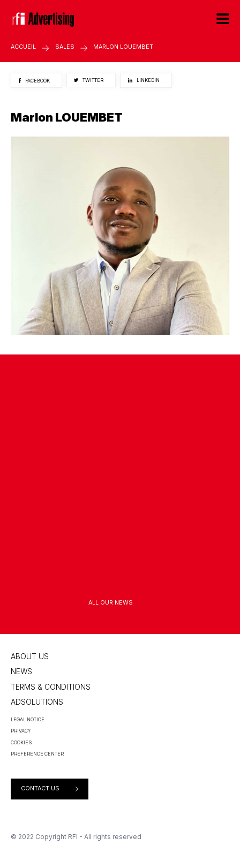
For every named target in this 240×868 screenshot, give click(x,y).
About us (30, 656)
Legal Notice (28, 719)
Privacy (21, 731)
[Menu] (223, 18)
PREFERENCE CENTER (37, 754)
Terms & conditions (51, 687)
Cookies (21, 742)
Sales (65, 47)
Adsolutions (37, 702)
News (21, 671)
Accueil (23, 47)
